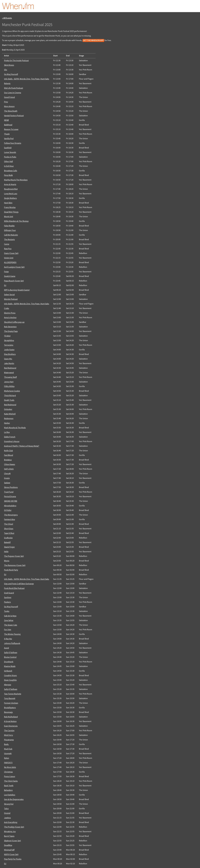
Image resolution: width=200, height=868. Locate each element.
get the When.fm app (93, 40)
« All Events (7, 18)
